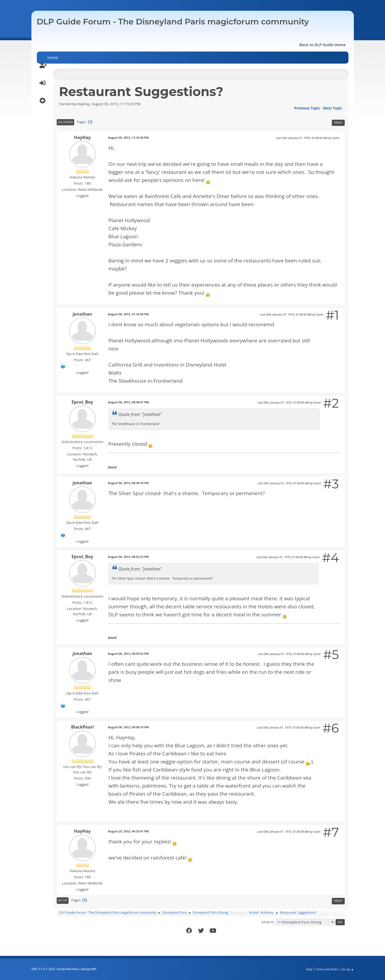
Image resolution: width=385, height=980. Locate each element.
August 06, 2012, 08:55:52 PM (128, 654)
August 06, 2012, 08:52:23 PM (128, 557)
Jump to (268, 922)
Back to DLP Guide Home (322, 45)
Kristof (254, 913)
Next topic (333, 108)
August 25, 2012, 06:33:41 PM (128, 831)
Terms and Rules (327, 969)
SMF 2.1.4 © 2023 (43, 969)
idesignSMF (89, 969)
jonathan (82, 314)
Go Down (65, 122)
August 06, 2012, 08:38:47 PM (128, 402)
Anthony (267, 913)
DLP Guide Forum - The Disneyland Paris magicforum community (173, 22)
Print (338, 122)
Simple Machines (68, 969)
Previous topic (307, 108)
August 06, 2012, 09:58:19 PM (128, 727)
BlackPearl (82, 727)
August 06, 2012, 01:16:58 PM (128, 314)
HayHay (82, 137)
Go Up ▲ (348, 969)
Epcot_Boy (82, 402)
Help (309, 969)
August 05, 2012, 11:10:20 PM (128, 138)
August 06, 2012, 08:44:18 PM (128, 483)
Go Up (63, 900)
